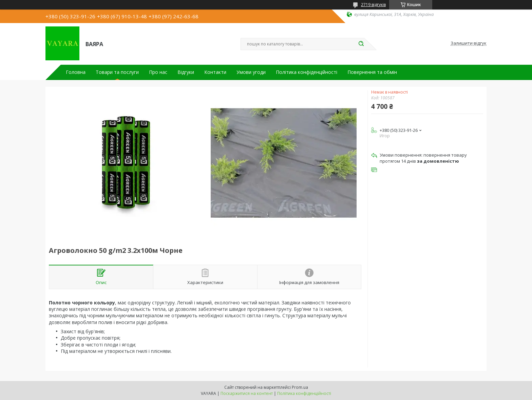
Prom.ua (300, 387)
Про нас (158, 72)
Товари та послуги (117, 72)
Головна (76, 72)
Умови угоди (251, 72)
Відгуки (186, 72)
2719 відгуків (373, 5)
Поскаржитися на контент (247, 393)
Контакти (215, 72)
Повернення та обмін (372, 72)
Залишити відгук (469, 43)
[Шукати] (361, 44)
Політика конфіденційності (307, 72)
